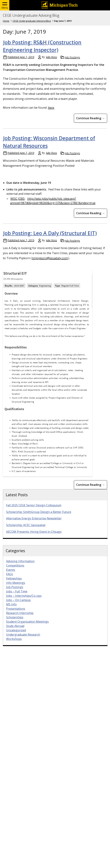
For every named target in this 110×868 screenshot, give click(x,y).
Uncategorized (16, 635)
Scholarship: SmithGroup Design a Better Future (39, 517)
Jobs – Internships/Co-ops (24, 601)
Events (11, 575)
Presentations (16, 614)
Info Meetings (16, 588)
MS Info (11, 609)
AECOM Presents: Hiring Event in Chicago (34, 537)
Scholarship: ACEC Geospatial (26, 530)
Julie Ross (51, 57)
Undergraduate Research (23, 640)
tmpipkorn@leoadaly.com (50, 258)
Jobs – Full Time (17, 596)
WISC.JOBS (18, 199)
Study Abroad (15, 631)
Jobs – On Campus (18, 605)
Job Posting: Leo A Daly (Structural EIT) (50, 233)
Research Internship (20, 618)
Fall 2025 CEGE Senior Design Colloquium (34, 510)
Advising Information (20, 566)
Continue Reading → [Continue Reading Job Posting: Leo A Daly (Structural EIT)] (90, 490)
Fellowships (14, 583)
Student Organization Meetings (27, 627)
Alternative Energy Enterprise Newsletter (34, 523)
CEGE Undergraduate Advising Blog (31, 15)
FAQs (10, 579)
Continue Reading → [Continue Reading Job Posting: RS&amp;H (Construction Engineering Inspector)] (90, 118)
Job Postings (72, 57)
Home (6, 21)
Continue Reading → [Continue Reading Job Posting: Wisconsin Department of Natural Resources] (90, 213)
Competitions (15, 571)
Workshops (14, 644)
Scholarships (15, 622)
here (51, 107)
